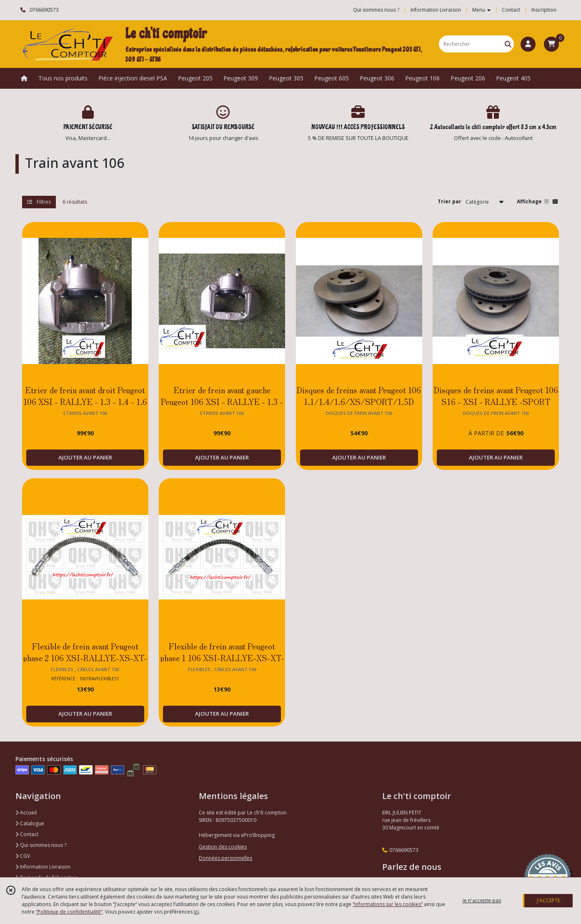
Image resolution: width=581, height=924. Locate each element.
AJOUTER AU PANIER (85, 457)
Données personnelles (225, 858)
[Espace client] (528, 44)
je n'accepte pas (482, 900)
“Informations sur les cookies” (388, 904)
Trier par (450, 201)
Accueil (26, 813)
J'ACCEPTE (548, 900)
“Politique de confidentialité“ (69, 912)
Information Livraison (43, 867)
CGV (23, 856)
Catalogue (30, 823)
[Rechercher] (508, 44)
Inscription (544, 10)
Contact (511, 10)
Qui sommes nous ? (41, 845)
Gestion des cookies (223, 847)
